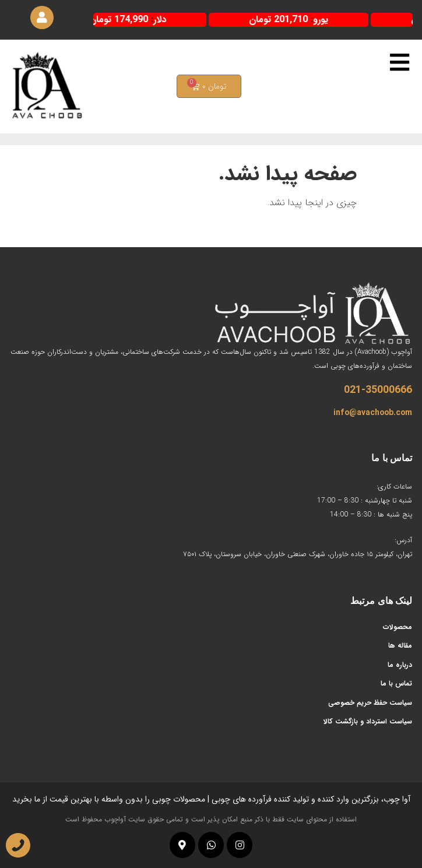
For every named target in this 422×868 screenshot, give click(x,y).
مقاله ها (400, 646)
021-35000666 (378, 390)
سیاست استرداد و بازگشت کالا (368, 721)
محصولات (398, 627)
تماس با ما (396, 683)
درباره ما (400, 665)
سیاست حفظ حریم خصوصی (370, 703)
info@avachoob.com (373, 413)
